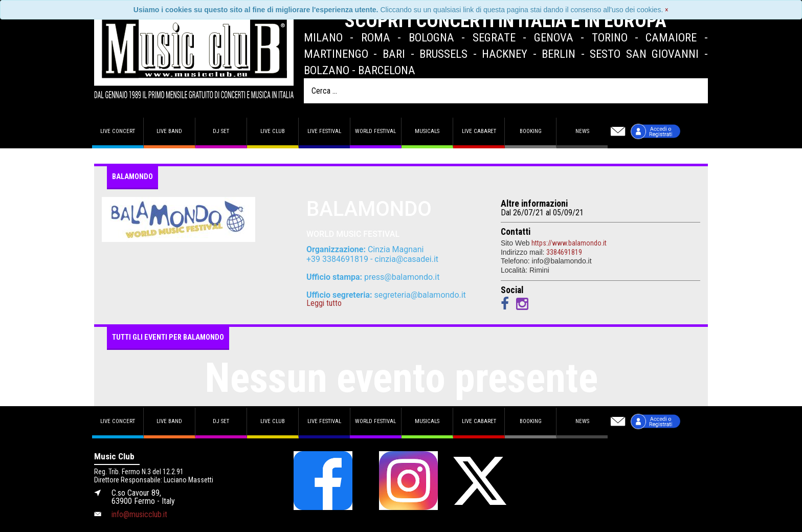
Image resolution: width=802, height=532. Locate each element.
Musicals (427, 131)
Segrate (494, 37)
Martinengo (336, 54)
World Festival (375, 131)
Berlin (559, 54)
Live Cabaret (479, 131)
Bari (394, 54)
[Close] (667, 10)
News (582, 131)
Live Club (273, 131)
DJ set (221, 131)
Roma (376, 37)
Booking (531, 131)
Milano (323, 37)
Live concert (118, 131)
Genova (554, 37)
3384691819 (564, 252)
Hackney (505, 54)
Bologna (431, 37)
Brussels (443, 54)
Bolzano (327, 70)
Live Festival (324, 131)
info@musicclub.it (139, 514)
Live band (169, 131)
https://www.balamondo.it (569, 243)
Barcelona (387, 70)
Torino (610, 37)
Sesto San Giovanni (644, 54)
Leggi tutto (324, 303)
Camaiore (671, 37)
